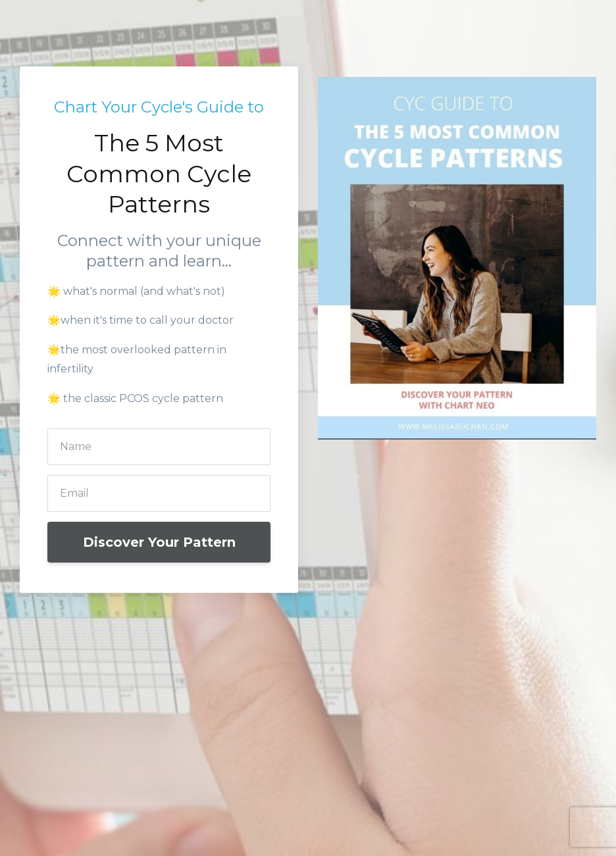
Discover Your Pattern (159, 542)
